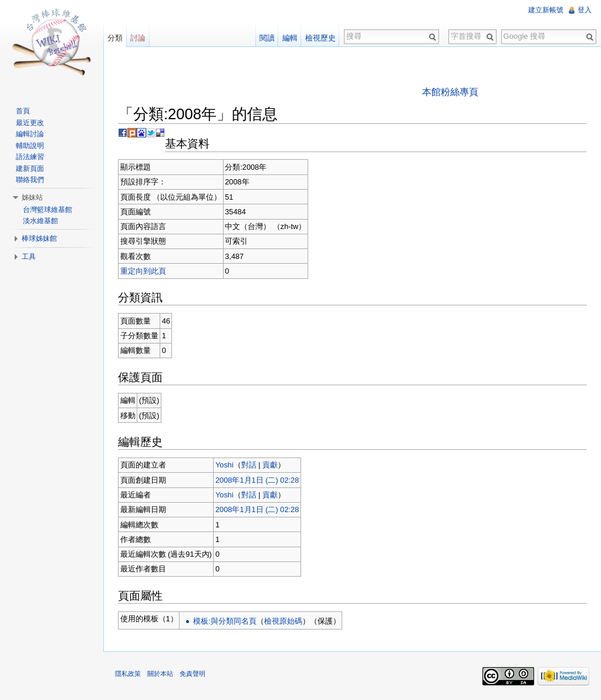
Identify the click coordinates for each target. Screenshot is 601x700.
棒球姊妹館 (39, 238)
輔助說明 (30, 146)
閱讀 (267, 38)
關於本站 (160, 674)
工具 (29, 257)
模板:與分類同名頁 (225, 621)
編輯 (290, 38)
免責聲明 (193, 674)
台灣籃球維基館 (48, 210)
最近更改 (30, 123)
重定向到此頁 (143, 271)
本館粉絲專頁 (450, 92)
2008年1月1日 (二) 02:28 (257, 480)
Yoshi (224, 465)
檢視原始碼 (283, 621)
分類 (115, 38)
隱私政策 (128, 674)
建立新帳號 (546, 10)
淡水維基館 (40, 221)
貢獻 (270, 465)
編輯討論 (30, 134)
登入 (585, 10)
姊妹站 (32, 197)
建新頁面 (30, 169)
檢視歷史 (320, 38)
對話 (249, 465)
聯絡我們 (30, 180)
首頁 (23, 111)
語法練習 (30, 157)
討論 (138, 38)
